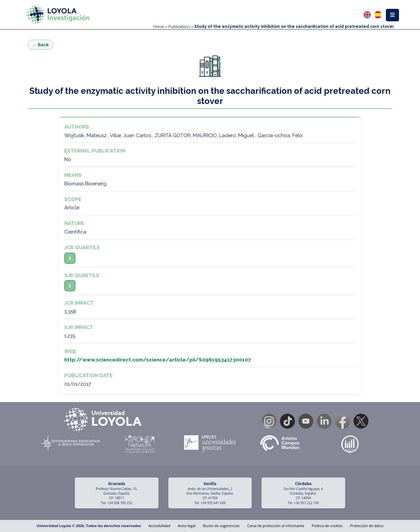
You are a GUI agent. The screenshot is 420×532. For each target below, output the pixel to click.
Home (159, 27)
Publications (179, 27)
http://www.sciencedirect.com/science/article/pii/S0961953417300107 (158, 360)
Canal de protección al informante (276, 526)
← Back (41, 45)
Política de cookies (327, 526)
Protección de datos (367, 526)
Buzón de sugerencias (221, 526)
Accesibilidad (159, 526)
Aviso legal (187, 526)
